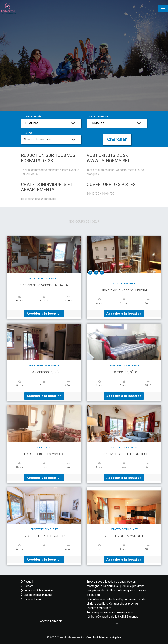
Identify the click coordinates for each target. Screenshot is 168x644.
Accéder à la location (44, 314)
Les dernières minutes (37, 595)
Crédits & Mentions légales (104, 637)
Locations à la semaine (37, 590)
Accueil (27, 582)
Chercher (117, 139)
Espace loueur (31, 599)
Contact (27, 586)
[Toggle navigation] (163, 8)
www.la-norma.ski (51, 621)
